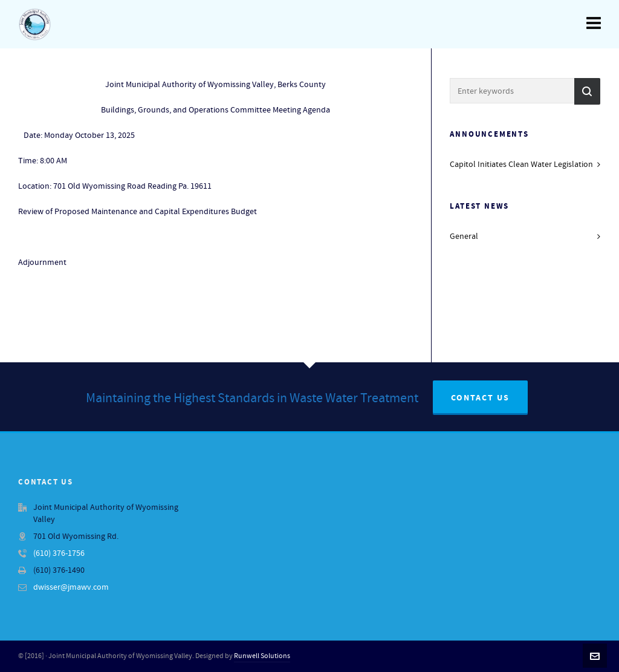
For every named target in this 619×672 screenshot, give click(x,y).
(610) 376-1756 (59, 553)
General (464, 237)
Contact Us (480, 398)
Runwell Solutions (262, 656)
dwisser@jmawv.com (71, 587)
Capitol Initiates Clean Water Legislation (521, 165)
